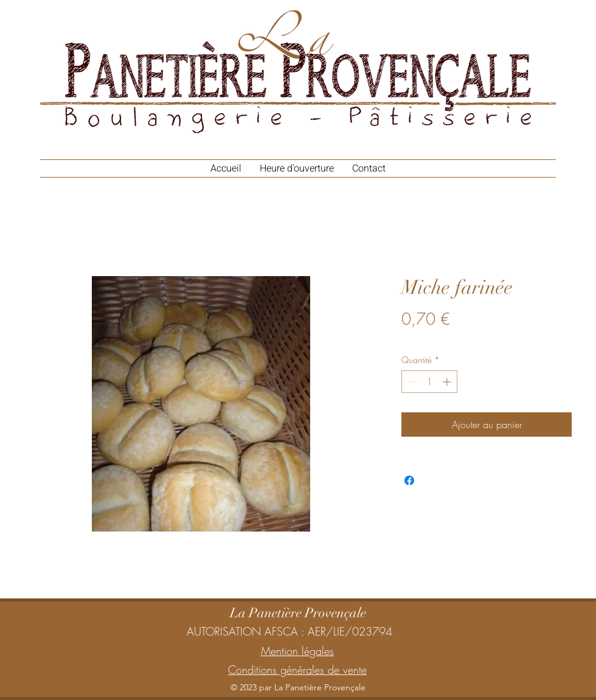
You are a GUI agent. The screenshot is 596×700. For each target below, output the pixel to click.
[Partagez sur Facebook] (409, 480)
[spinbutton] (429, 382)
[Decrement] (411, 382)
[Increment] (448, 382)
